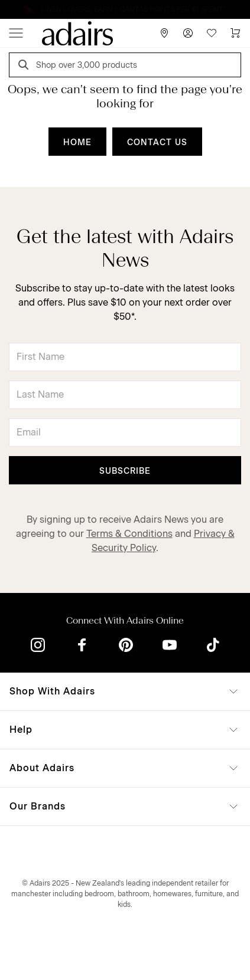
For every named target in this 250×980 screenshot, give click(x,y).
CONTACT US (157, 142)
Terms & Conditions (129, 534)
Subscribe (125, 471)
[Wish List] (212, 33)
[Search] (25, 66)
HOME (77, 142)
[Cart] (235, 33)
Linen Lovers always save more (125, 9)
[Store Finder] (164, 33)
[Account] (188, 33)
